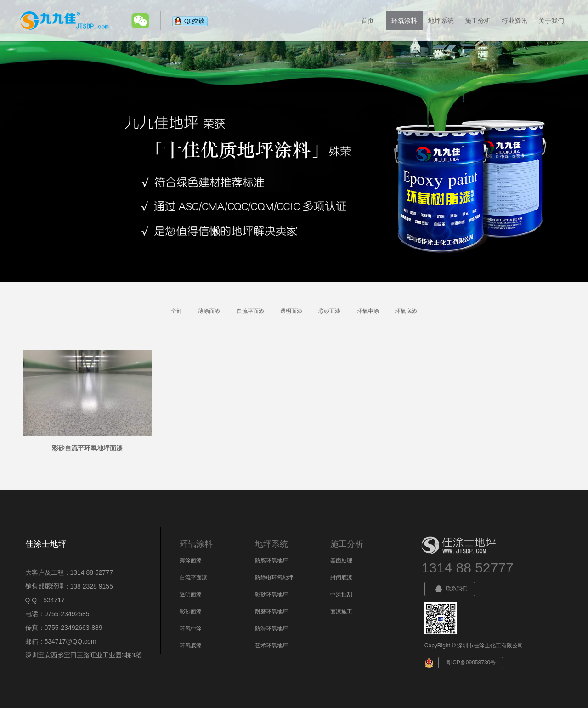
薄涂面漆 (209, 311)
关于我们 (551, 21)
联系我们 (450, 589)
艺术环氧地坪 (271, 646)
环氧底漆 (406, 311)
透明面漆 (291, 311)
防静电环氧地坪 (274, 578)
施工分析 (478, 21)
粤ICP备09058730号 (471, 663)
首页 (367, 21)
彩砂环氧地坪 (271, 595)
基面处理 (341, 561)
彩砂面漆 (329, 311)
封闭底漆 (341, 578)
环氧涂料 (404, 21)
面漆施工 (341, 612)
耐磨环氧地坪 (271, 612)
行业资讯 (514, 21)
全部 (176, 311)
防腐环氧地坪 (271, 561)
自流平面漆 (250, 311)
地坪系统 (441, 21)
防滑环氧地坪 (271, 629)
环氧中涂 (368, 311)
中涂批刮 (341, 595)
